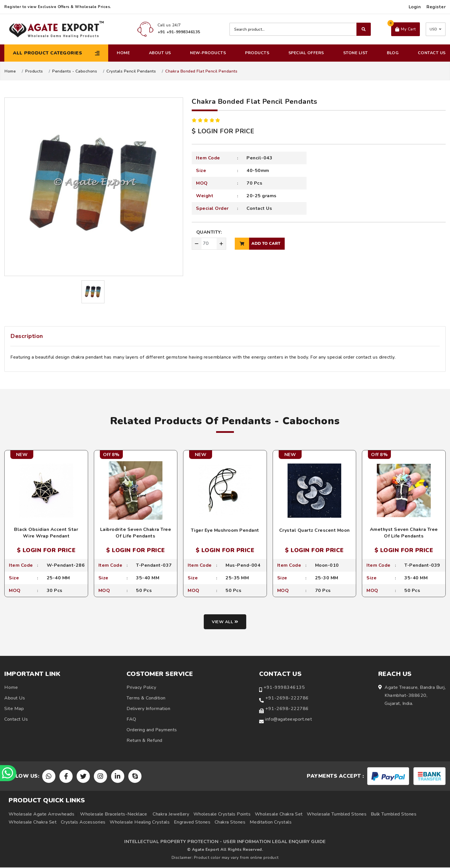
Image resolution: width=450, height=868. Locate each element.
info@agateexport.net (289, 720)
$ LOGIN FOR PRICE (223, 131)
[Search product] (300, 29)
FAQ (131, 720)
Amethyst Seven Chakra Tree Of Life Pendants (404, 533)
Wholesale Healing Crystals (140, 823)
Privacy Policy (141, 688)
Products (257, 53)
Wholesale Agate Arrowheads (41, 815)
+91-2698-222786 (287, 699)
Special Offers (306, 53)
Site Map (14, 709)
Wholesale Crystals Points (222, 815)
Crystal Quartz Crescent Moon (315, 530)
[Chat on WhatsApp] (9, 773)
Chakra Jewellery (171, 815)
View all (225, 622)
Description (27, 336)
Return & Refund (144, 741)
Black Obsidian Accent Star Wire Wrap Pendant (46, 533)
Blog (393, 53)
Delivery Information (148, 709)
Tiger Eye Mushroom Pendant (225, 530)
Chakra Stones (230, 823)
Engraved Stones (192, 823)
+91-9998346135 (284, 688)
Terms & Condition (146, 699)
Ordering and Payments (152, 730)
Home (123, 53)
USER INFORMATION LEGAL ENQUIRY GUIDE (275, 842)
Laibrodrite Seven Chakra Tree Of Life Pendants (136, 533)
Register (436, 7)
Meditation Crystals (271, 823)
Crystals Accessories (83, 823)
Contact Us (432, 53)
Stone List (356, 53)
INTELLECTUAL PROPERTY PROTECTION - (173, 842)
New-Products (208, 53)
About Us (160, 53)
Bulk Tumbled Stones (394, 815)
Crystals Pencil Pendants (131, 71)
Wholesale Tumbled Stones (337, 815)
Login (415, 7)
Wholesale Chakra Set (279, 815)
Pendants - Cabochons (75, 71)
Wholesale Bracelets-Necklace (114, 815)
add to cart (258, 244)
